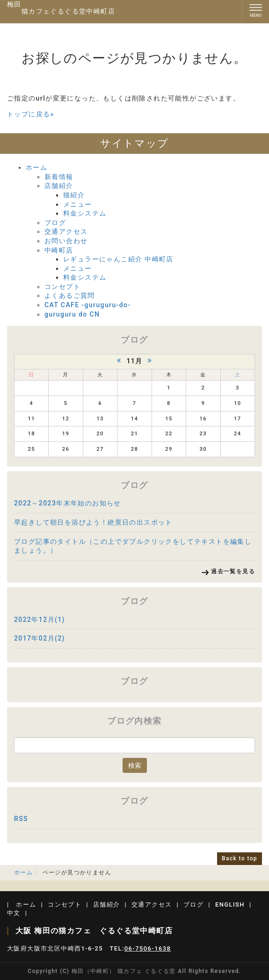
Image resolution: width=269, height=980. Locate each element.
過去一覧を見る (233, 571)
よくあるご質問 (70, 295)
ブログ (55, 223)
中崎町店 (59, 250)
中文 (14, 913)
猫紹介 (74, 195)
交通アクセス (66, 231)
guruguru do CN (72, 314)
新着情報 (59, 177)
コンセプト (62, 287)
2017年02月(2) (40, 638)
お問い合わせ (66, 241)
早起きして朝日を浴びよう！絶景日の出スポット (93, 522)
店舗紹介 (59, 186)
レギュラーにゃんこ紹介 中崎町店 (118, 259)
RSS (21, 819)
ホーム (36, 167)
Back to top (240, 858)
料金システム (85, 213)
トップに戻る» (31, 114)
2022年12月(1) (40, 620)
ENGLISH (230, 904)
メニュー (78, 204)
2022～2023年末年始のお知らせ (68, 503)
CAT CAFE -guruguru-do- (88, 305)
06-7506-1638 (148, 948)
